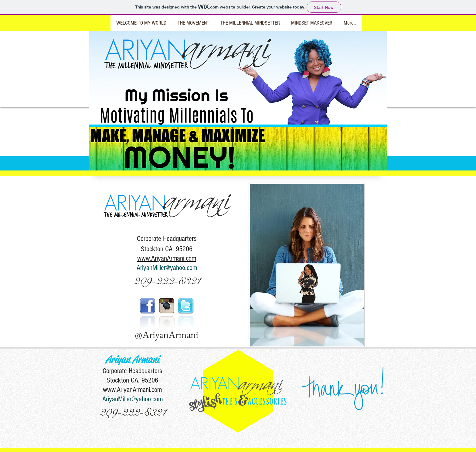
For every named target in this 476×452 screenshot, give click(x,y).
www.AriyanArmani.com (132, 390)
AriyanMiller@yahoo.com (167, 268)
